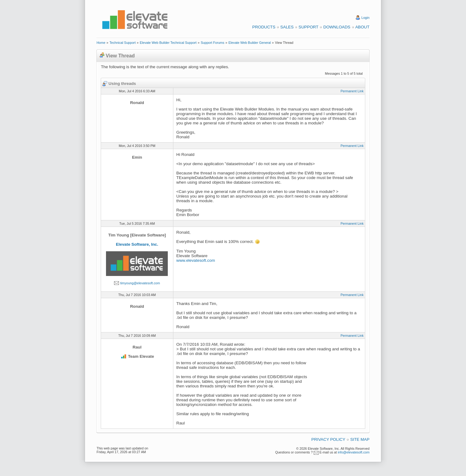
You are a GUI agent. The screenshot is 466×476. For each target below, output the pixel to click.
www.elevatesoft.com (196, 260)
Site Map (360, 439)
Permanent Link (352, 91)
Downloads (337, 27)
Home (101, 43)
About (362, 27)
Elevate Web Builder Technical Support (168, 43)
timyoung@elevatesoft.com (140, 283)
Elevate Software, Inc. (137, 244)
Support (308, 27)
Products (264, 27)
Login (366, 18)
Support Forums (212, 43)
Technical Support (123, 43)
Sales (287, 27)
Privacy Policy (328, 439)
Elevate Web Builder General (250, 43)
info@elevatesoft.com (354, 452)
